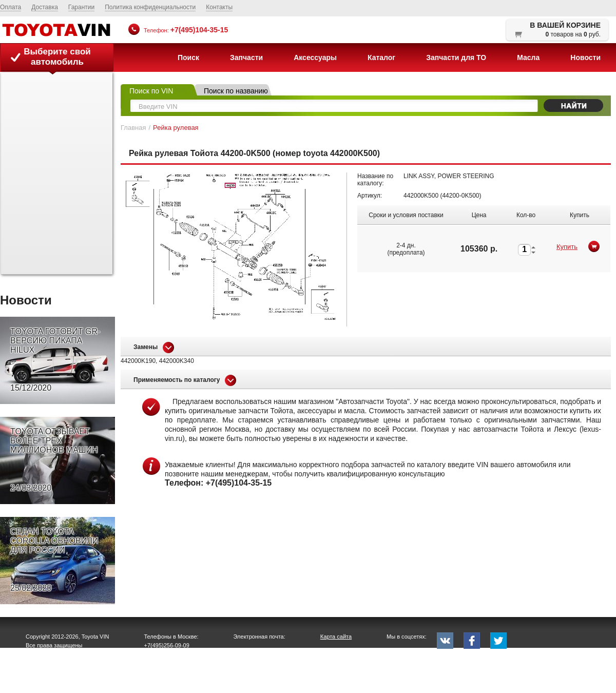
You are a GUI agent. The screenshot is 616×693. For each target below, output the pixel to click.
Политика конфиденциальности (150, 7)
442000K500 (421, 196)
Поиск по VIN (151, 91)
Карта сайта (336, 637)
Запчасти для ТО (456, 57)
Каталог (381, 57)
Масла (528, 57)
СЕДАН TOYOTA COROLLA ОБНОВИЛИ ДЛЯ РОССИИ (54, 560)
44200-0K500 (460, 196)
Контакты (219, 7)
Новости (585, 57)
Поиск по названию (236, 91)
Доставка (45, 7)
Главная (133, 128)
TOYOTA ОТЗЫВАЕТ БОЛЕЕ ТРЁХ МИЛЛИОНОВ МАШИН (54, 460)
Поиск (188, 57)
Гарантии (81, 7)
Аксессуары (315, 57)
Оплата (11, 7)
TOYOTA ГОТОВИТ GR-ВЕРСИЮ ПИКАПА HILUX (55, 360)
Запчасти (246, 57)
